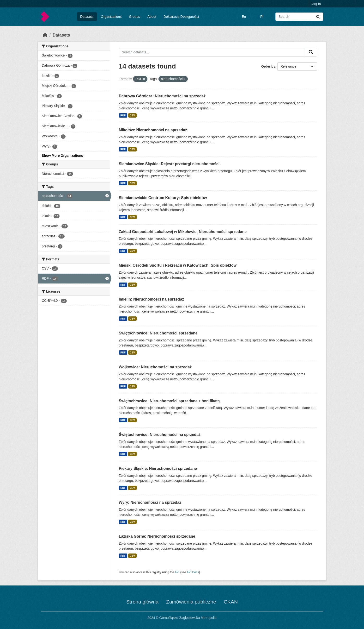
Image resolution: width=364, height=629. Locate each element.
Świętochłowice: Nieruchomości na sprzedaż (160, 435)
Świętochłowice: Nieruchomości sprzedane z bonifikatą (169, 401)
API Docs (193, 572)
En (244, 17)
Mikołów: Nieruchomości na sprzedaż (153, 130)
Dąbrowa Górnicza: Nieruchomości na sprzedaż (162, 96)
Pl (262, 17)
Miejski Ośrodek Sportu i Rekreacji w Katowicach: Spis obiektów (178, 265)
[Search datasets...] (299, 17)
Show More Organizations (62, 156)
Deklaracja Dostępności (181, 17)
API (177, 572)
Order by (268, 66)
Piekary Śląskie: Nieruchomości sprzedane (158, 469)
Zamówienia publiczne (191, 602)
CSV (132, 115)
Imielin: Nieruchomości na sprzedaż (152, 299)
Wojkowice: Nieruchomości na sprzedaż (155, 367)
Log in (316, 4)
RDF (123, 115)
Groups (134, 17)
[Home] (45, 35)
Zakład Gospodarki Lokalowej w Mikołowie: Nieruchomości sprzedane (183, 232)
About (152, 17)
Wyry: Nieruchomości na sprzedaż (150, 502)
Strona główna (142, 602)
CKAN (231, 602)
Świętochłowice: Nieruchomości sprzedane (158, 333)
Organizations (111, 17)
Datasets (87, 17)
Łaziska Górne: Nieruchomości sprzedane (157, 536)
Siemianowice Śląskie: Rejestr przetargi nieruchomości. (170, 164)
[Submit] (318, 17)
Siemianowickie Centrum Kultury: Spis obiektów (163, 198)
